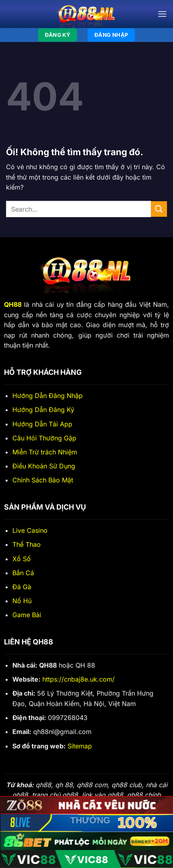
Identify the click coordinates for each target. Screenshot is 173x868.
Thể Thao (27, 544)
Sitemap (80, 746)
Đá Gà (22, 587)
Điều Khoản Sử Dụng (44, 466)
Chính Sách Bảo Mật (43, 480)
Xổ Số (22, 559)
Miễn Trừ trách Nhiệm (45, 452)
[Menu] (162, 14)
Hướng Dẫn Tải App (42, 424)
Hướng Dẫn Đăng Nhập (48, 396)
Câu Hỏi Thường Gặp (44, 438)
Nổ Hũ (22, 601)
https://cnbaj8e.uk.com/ (79, 679)
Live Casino (30, 530)
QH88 (13, 304)
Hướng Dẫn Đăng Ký (43, 410)
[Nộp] (159, 209)
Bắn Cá (23, 573)
